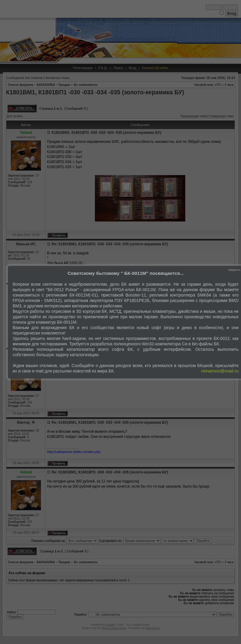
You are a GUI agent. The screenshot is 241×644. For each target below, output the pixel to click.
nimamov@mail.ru (220, 371)
